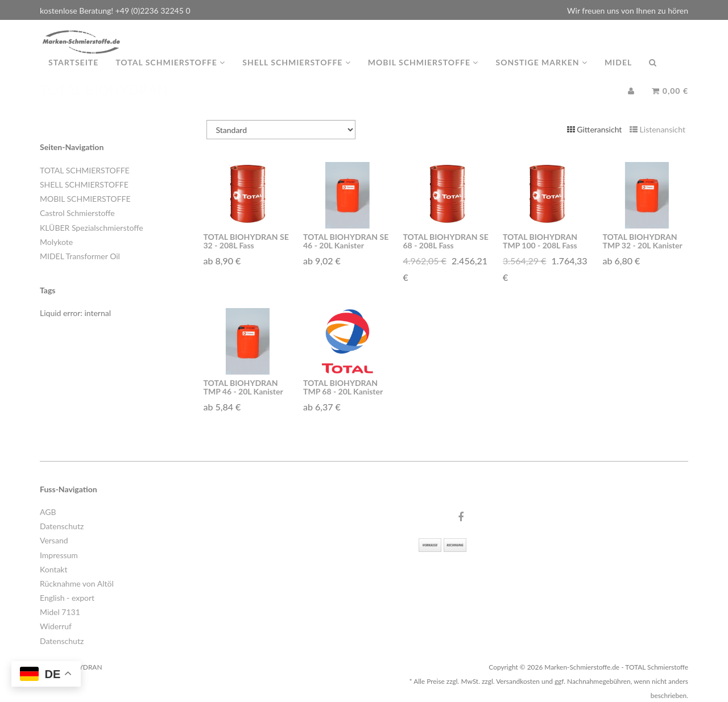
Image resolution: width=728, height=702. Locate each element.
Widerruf (56, 626)
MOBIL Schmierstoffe (423, 74)
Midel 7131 (60, 612)
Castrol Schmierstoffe (77, 213)
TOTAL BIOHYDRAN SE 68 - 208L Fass (446, 241)
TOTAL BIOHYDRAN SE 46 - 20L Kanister (346, 241)
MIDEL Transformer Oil (80, 256)
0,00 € (670, 102)
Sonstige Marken (541, 74)
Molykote (56, 242)
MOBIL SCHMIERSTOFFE (85, 199)
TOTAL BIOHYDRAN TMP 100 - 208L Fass (540, 241)
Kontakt (54, 569)
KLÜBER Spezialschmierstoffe (92, 228)
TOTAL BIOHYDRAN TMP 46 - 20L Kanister (243, 387)
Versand (54, 540)
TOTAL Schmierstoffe (170, 74)
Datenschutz (62, 526)
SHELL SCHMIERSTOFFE (84, 184)
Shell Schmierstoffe (297, 74)
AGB (48, 512)
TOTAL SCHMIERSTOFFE (85, 170)
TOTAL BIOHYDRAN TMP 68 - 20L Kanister (343, 387)
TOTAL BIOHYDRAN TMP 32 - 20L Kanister (643, 241)
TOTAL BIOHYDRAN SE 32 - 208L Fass (246, 241)
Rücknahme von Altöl (77, 583)
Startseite (73, 74)
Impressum (59, 555)
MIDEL (618, 74)
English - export (67, 598)
